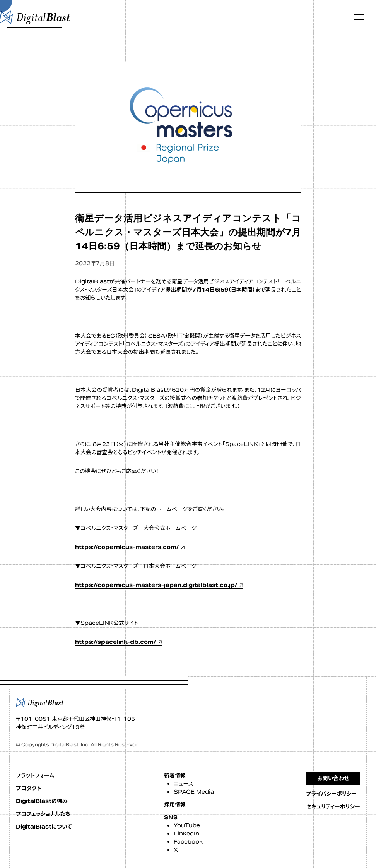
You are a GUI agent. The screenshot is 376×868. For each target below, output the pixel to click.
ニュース (183, 784)
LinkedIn (186, 834)
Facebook (188, 842)
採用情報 (175, 805)
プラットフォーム (35, 775)
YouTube (187, 825)
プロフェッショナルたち (43, 814)
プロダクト (28, 788)
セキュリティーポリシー (333, 806)
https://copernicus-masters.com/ (127, 547)
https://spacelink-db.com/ (115, 642)
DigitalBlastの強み (42, 801)
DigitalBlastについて (44, 827)
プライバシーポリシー (332, 794)
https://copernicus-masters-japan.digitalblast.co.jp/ (156, 585)
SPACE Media (194, 792)
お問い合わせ (333, 778)
